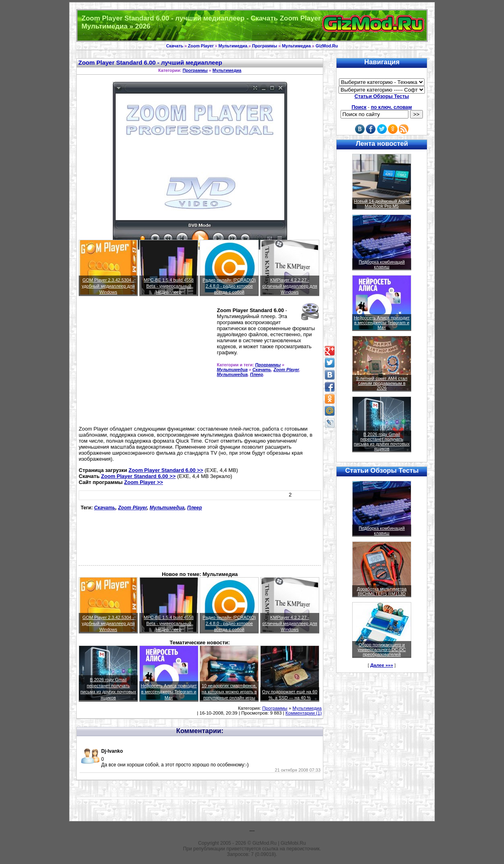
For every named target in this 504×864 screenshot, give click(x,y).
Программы (265, 46)
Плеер (257, 374)
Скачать (175, 46)
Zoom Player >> (144, 482)
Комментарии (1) (304, 713)
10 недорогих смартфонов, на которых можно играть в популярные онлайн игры (229, 692)
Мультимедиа (233, 46)
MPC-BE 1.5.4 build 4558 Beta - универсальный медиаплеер (169, 286)
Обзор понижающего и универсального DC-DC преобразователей (382, 650)
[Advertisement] (146, 364)
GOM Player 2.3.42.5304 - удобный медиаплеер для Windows (108, 286)
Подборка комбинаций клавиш (382, 264)
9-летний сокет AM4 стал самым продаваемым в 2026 (382, 383)
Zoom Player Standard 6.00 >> (166, 470)
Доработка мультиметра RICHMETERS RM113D (382, 591)
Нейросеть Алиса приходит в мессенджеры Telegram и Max (169, 692)
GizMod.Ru (327, 46)
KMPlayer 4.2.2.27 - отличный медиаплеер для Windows (290, 286)
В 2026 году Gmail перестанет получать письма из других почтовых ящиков (382, 441)
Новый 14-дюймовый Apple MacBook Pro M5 (382, 204)
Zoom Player (201, 46)
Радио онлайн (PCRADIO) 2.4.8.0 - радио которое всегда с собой (229, 286)
